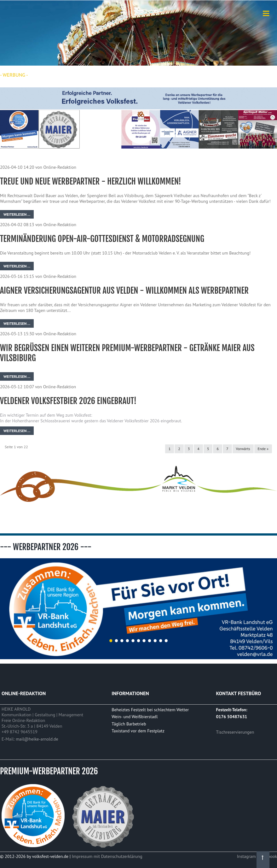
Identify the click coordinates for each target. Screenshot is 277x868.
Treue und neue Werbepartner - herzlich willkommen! (91, 181)
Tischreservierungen (235, 732)
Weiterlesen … (17, 214)
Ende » (263, 449)
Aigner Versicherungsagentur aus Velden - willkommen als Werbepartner (124, 290)
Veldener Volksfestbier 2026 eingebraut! (68, 401)
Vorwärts (243, 449)
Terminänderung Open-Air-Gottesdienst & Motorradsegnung (102, 239)
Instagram (247, 856)
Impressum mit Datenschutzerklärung (107, 856)
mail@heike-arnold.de (37, 739)
